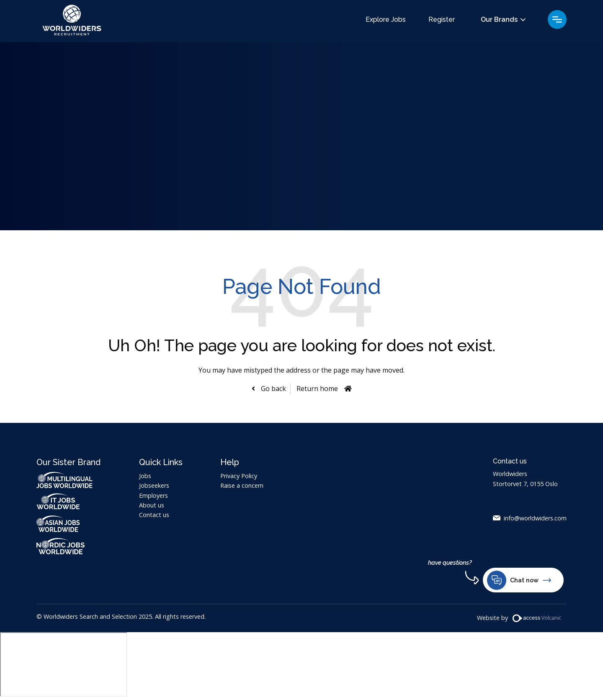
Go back (273, 389)
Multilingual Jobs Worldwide (64, 480)
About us (152, 505)
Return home (317, 389)
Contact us (154, 515)
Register (442, 20)
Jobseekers (154, 485)
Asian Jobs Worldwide (69, 524)
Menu (557, 19)
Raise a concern (242, 485)
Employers (153, 495)
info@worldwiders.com (535, 518)
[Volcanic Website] (537, 618)
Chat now (519, 580)
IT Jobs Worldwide (69, 501)
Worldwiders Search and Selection (72, 21)
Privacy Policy (239, 476)
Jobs (145, 476)
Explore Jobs (386, 20)
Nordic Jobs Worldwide (69, 546)
